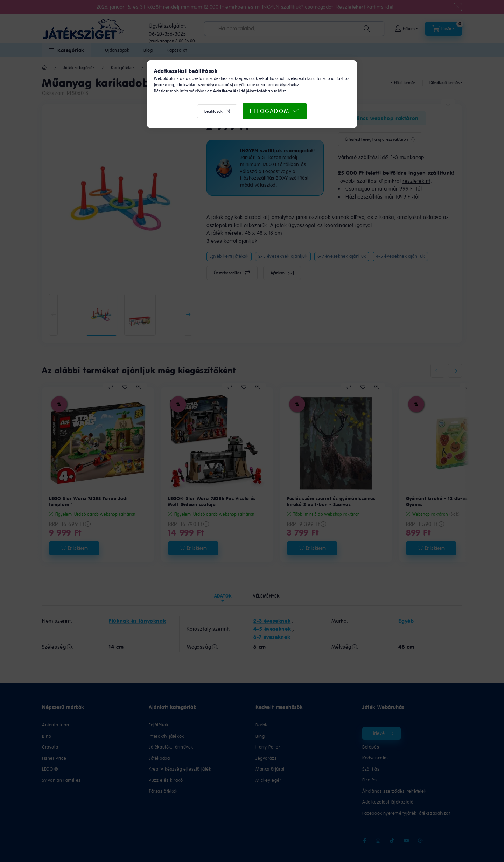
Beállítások (213, 111)
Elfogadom (270, 111)
